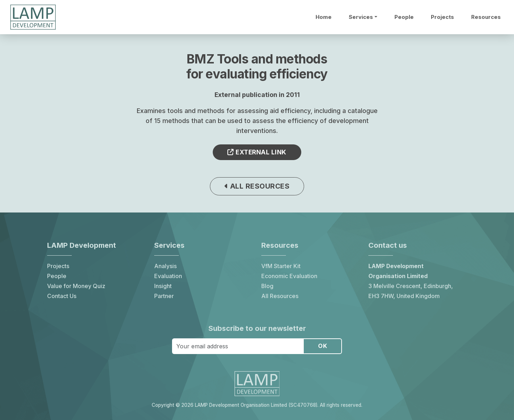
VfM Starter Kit (281, 266)
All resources (257, 186)
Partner (164, 296)
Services (361, 17)
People (404, 17)
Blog (267, 286)
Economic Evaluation (289, 276)
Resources (486, 17)
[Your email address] (238, 346)
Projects (442, 17)
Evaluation (168, 276)
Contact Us (62, 296)
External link (257, 152)
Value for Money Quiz (76, 286)
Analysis (165, 266)
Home (324, 17)
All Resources (280, 296)
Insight (163, 286)
